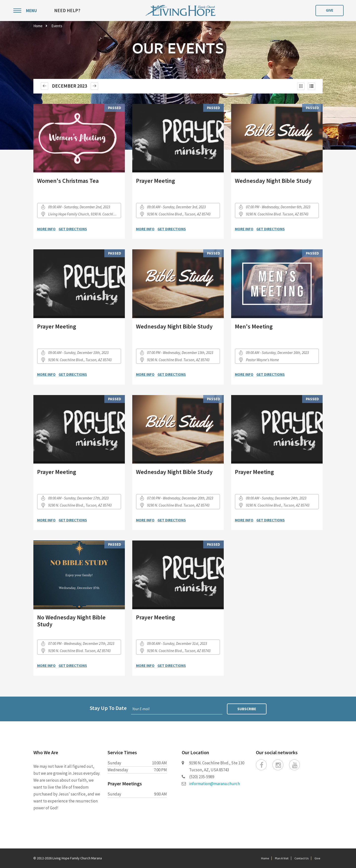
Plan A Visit (282, 858)
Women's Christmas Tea (68, 181)
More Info (46, 229)
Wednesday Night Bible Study (273, 181)
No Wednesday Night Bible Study (71, 621)
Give (330, 10)
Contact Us (301, 858)
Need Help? (67, 11)
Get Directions (73, 229)
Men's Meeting (254, 326)
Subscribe (247, 709)
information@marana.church (214, 784)
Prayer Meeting (156, 181)
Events (57, 26)
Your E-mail (141, 709)
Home (38, 26)
